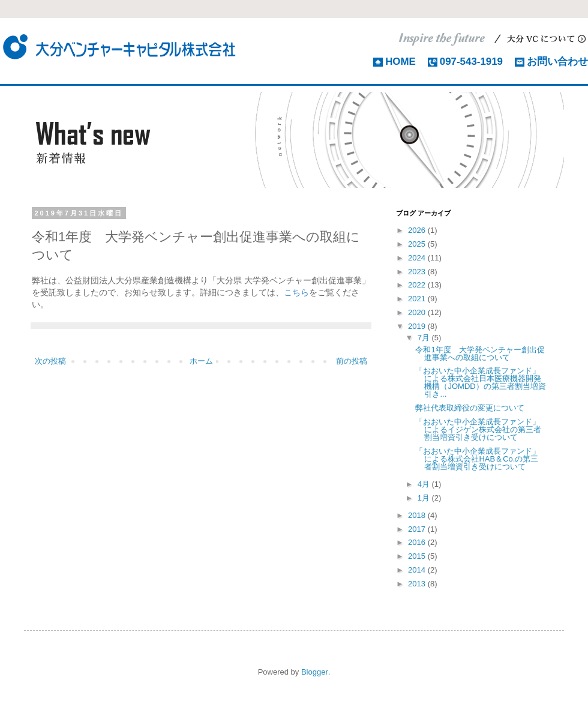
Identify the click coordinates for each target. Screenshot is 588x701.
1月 (425, 498)
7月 (425, 338)
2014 (418, 570)
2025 (418, 244)
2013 (418, 584)
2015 (418, 556)
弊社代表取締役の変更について (470, 408)
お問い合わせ (557, 62)
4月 (425, 484)
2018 (418, 515)
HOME (400, 62)
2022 (418, 285)
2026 (418, 230)
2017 (418, 529)
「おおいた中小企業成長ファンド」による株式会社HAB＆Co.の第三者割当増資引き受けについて (478, 459)
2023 (418, 272)
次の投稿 (50, 361)
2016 (418, 542)
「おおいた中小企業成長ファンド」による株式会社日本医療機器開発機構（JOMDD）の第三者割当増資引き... (480, 382)
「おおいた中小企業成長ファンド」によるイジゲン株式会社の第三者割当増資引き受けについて (478, 429)
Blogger (315, 672)
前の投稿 (352, 361)
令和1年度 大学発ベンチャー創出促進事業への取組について (480, 354)
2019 (418, 326)
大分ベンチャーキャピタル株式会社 (120, 46)
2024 (418, 258)
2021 (418, 299)
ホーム (201, 361)
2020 (418, 312)
